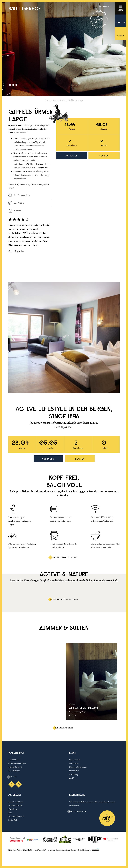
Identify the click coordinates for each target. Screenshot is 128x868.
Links (73, 753)
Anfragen (72, 156)
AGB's (72, 778)
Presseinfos (13, 809)
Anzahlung (74, 774)
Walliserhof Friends (16, 816)
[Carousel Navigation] (30, 269)
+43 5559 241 (14, 760)
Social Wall (13, 820)
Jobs (10, 813)
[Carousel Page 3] (15, 85)
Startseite (48, 100)
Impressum (51, 850)
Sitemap (74, 850)
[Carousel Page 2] (12, 85)
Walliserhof (17, 753)
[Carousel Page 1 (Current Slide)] (9, 85)
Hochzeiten (74, 771)
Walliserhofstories (16, 805)
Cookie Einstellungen (84, 850)
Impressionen (75, 760)
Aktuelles (15, 795)
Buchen (104, 156)
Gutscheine (74, 763)
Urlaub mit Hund (16, 802)
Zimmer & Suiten (60, 100)
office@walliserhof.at (17, 763)
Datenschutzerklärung (63, 850)
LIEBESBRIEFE (77, 795)
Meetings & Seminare (78, 767)
